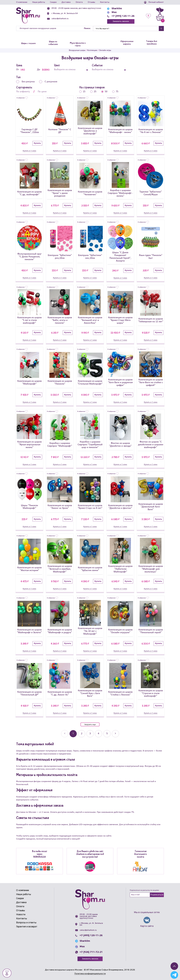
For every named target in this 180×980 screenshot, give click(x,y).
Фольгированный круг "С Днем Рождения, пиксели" (29, 257)
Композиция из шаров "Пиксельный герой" (151, 631)
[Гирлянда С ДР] (29, 113)
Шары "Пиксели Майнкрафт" (29, 507)
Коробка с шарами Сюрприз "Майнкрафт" (60, 445)
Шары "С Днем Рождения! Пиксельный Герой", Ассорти (120, 257)
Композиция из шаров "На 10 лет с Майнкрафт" (90, 631)
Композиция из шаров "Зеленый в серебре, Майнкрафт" (60, 569)
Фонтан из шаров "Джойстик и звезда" (120, 445)
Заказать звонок (121, 21)
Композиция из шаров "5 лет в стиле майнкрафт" (29, 320)
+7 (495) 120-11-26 (123, 16)
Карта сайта (147, 926)
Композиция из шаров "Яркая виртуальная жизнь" (29, 445)
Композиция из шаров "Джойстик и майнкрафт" (90, 131)
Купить (37, 143)
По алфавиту (23, 92)
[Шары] (120, 237)
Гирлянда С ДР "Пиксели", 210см (29, 131)
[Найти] (126, 28)
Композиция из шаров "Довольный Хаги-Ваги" (151, 507)
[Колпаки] (60, 113)
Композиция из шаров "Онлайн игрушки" (120, 631)
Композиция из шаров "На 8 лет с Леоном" (151, 131)
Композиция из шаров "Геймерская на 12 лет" (151, 320)
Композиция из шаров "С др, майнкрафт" (29, 193)
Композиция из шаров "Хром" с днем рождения (60, 193)
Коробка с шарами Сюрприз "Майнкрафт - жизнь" (120, 193)
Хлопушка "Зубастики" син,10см (90, 257)
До (44, 70)
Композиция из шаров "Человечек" (90, 193)
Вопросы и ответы (26, 923)
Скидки (53, 2)
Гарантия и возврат (27, 927)
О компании (22, 2)
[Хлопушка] (60, 239)
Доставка (66, 2)
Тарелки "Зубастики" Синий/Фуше (151, 193)
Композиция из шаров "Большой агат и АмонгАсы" (90, 320)
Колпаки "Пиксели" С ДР (60, 131)
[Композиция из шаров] (90, 113)
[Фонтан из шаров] (120, 427)
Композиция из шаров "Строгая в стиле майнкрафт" (151, 693)
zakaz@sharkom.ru (60, 19)
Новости (21, 915)
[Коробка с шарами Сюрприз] (120, 175)
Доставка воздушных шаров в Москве (64, 970)
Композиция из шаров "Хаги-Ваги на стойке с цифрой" (151, 382)
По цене (42, 92)
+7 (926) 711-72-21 (91, 952)
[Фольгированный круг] (29, 238)
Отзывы (91, 2)
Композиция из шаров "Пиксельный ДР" (29, 693)
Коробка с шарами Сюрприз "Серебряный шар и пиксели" (90, 445)
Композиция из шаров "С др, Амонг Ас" (60, 693)
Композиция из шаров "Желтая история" (29, 569)
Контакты (105, 2)
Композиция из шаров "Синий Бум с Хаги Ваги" (90, 693)
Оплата (79, 2)
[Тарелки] (151, 176)
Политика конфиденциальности (90, 974)
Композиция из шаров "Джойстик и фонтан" (120, 507)
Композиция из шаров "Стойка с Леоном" (120, 693)
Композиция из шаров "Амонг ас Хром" (60, 507)
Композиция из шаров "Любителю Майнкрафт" (120, 569)
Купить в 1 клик (29, 151)
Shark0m (117, 9)
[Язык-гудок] (151, 239)
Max (114, 12)
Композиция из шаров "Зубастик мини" (90, 569)
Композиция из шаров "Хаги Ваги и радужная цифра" (120, 382)
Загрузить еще (90, 724)
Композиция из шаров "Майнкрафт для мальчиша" (151, 569)
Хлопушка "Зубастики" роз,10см (60, 257)
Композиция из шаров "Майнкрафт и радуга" (60, 631)
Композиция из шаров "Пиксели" (60, 382)
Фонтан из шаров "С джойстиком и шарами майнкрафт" (151, 445)
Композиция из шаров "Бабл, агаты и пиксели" (60, 320)
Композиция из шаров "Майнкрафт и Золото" (29, 631)
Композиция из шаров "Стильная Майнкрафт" (90, 382)
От (23, 70)
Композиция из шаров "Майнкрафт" (29, 382)
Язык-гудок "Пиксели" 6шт (151, 257)
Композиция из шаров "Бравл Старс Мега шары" (120, 320)
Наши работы (39, 2)
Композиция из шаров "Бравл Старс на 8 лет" (90, 507)
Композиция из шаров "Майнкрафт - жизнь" (120, 131)
